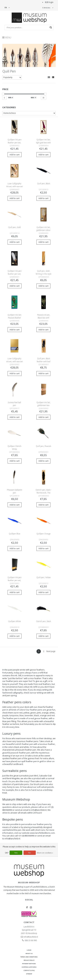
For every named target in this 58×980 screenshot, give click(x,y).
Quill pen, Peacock (43, 446)
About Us (29, 953)
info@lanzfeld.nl (39, 810)
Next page (51, 651)
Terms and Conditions (29, 957)
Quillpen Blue (15, 534)
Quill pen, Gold (14, 227)
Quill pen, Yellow (44, 577)
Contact (29, 922)
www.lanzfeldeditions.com (42, 833)
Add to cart (15, 155)
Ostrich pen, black (43, 621)
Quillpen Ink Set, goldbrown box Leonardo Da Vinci (43, 405)
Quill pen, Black (44, 184)
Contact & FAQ (29, 970)
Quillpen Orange (44, 534)
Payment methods (29, 964)
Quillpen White (15, 621)
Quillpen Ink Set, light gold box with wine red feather (43, 143)
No (30, 853)
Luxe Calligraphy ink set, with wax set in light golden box (14, 186)
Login (29, 950)
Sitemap (29, 974)
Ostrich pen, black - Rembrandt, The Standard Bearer (44, 493)
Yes (16, 853)
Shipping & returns (29, 967)
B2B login (49, 2)
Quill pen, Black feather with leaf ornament (44, 361)
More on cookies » (45, 853)
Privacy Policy (29, 960)
